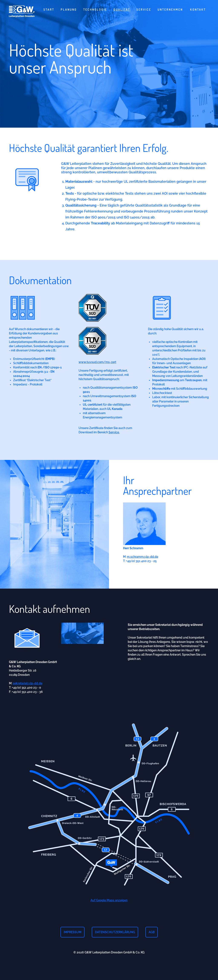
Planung (69, 9)
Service (144, 9)
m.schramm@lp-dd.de (143, 566)
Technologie (95, 9)
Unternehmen (170, 9)
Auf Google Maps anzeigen (109, 910)
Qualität (122, 9)
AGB (152, 932)
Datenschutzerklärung (115, 932)
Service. (114, 442)
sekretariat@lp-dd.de (28, 693)
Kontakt (198, 9)
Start (49, 9)
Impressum (72, 932)
